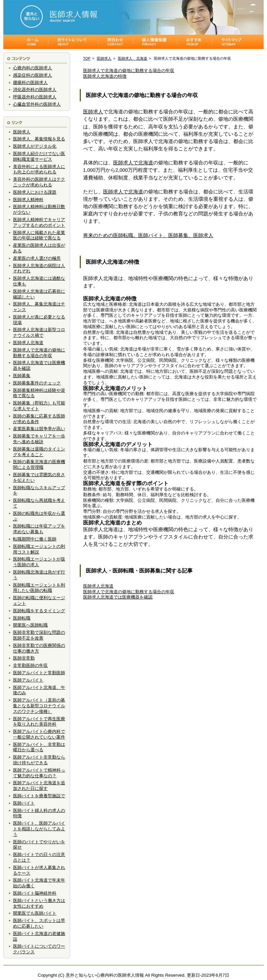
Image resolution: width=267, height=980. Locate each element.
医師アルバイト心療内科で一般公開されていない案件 (39, 734)
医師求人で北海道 (133, 163)
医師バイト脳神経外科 (35, 893)
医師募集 (22, 376)
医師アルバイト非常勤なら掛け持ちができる (39, 760)
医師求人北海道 (28, 343)
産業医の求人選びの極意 (37, 258)
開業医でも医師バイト (35, 913)
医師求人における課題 (35, 192)
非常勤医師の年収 (30, 665)
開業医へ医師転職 (30, 625)
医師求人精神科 (28, 200)
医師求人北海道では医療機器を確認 (118, 597)
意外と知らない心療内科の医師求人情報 (105, 975)
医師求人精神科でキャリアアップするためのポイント (39, 222)
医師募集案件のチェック (37, 383)
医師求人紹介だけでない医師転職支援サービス (39, 156)
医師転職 (22, 618)
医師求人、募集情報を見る (39, 139)
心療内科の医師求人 (33, 68)
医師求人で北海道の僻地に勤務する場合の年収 (39, 353)
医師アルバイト (28, 680)
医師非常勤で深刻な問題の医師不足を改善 (39, 635)
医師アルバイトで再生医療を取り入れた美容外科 (39, 722)
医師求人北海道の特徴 (105, 76)
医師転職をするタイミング (39, 611)
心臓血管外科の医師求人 (37, 104)
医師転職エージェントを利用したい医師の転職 (39, 588)
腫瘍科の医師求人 (30, 83)
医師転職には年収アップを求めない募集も (39, 529)
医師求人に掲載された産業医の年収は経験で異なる (39, 235)
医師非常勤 (24, 658)
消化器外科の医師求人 (35, 90)
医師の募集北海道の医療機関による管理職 (39, 464)
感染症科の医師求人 (33, 75)
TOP (87, 58)
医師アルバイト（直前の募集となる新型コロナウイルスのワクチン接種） (39, 706)
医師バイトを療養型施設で (39, 796)
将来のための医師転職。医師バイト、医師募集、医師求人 (148, 235)
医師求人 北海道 (132, 58)
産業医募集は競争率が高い (39, 429)
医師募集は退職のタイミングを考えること (39, 452)
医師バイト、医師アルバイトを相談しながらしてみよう (39, 829)
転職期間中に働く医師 (35, 539)
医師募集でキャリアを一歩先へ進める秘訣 (39, 439)
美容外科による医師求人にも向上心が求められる (39, 169)
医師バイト (24, 803)
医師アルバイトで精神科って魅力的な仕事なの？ (39, 773)
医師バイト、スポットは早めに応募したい (39, 923)
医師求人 (22, 132)
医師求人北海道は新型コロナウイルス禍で (39, 332)
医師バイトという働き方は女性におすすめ (39, 903)
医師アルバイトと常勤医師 (39, 673)
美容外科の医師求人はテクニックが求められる (39, 182)
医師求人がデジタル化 (35, 146)
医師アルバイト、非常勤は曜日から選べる (39, 747)
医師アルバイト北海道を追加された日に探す (39, 786)
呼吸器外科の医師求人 (35, 97)
